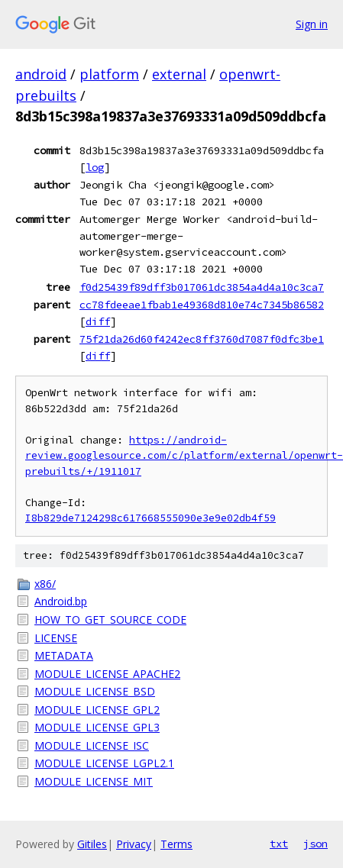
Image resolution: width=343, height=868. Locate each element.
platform (109, 74)
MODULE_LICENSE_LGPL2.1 (104, 763)
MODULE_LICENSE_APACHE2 (107, 674)
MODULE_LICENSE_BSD (95, 691)
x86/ (45, 584)
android (41, 74)
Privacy (134, 844)
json (315, 844)
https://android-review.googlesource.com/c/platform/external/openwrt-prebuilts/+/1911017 (184, 456)
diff (98, 321)
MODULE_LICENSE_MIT (94, 781)
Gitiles (92, 844)
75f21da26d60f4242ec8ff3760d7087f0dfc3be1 (202, 339)
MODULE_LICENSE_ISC (92, 745)
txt (279, 844)
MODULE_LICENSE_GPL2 (97, 710)
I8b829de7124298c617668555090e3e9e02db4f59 (150, 518)
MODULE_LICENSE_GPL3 (97, 727)
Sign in (312, 24)
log (95, 167)
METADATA (64, 655)
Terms (176, 844)
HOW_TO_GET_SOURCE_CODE (110, 620)
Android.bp (61, 601)
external (179, 74)
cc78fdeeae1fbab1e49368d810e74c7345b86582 (202, 305)
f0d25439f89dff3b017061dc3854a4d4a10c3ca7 (202, 287)
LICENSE (56, 638)
